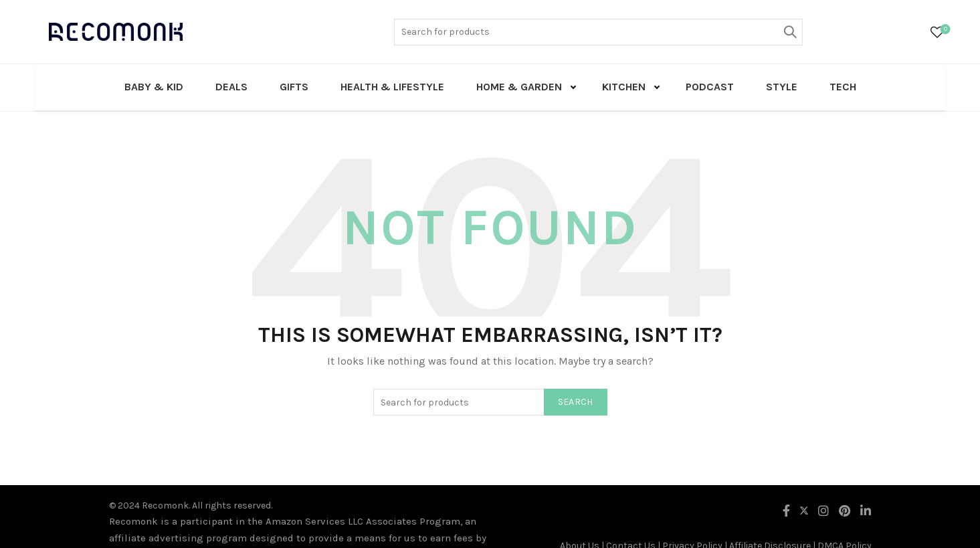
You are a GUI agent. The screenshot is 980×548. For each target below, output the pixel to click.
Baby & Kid (154, 87)
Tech (843, 87)
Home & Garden (519, 87)
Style (782, 87)
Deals (231, 87)
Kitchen (624, 87)
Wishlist (944, 30)
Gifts (294, 87)
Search (789, 32)
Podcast (710, 87)
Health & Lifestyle (392, 87)
